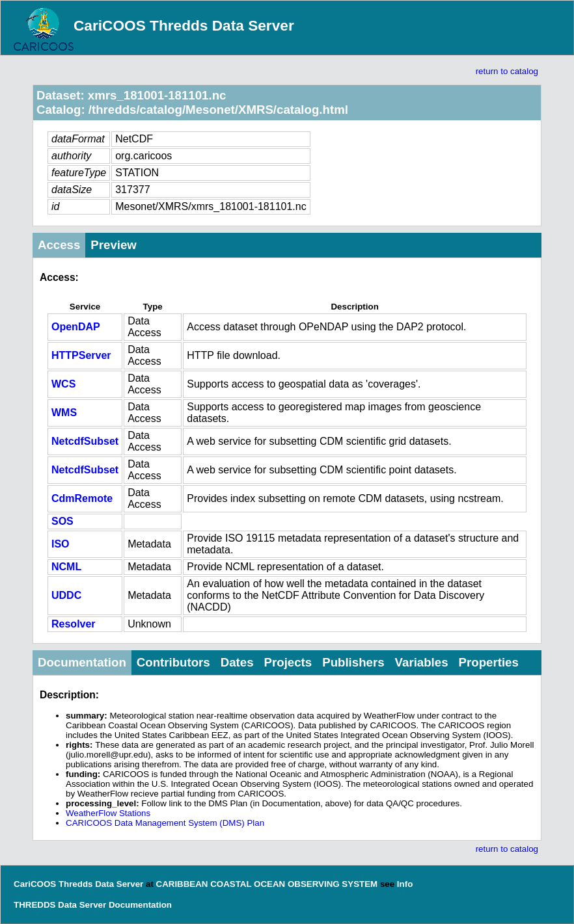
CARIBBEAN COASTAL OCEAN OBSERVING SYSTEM (267, 884)
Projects (288, 662)
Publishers (353, 662)
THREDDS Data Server (60, 905)
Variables (422, 662)
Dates (237, 662)
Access (59, 245)
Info (405, 884)
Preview (114, 245)
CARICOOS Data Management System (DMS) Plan (165, 823)
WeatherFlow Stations (108, 813)
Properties (489, 662)
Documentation (82, 662)
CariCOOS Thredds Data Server (184, 25)
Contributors (173, 662)
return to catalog (507, 71)
